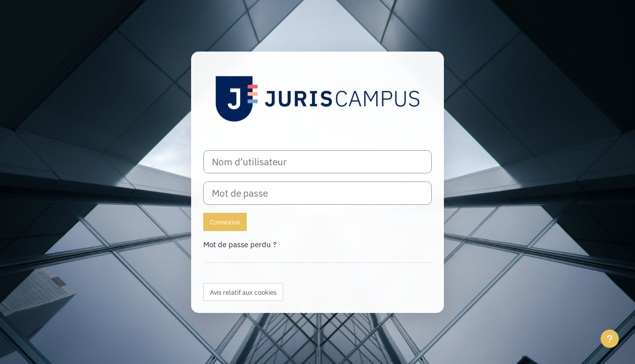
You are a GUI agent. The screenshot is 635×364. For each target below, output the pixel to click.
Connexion (225, 222)
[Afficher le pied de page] (610, 339)
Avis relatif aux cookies (243, 292)
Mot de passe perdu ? (240, 244)
